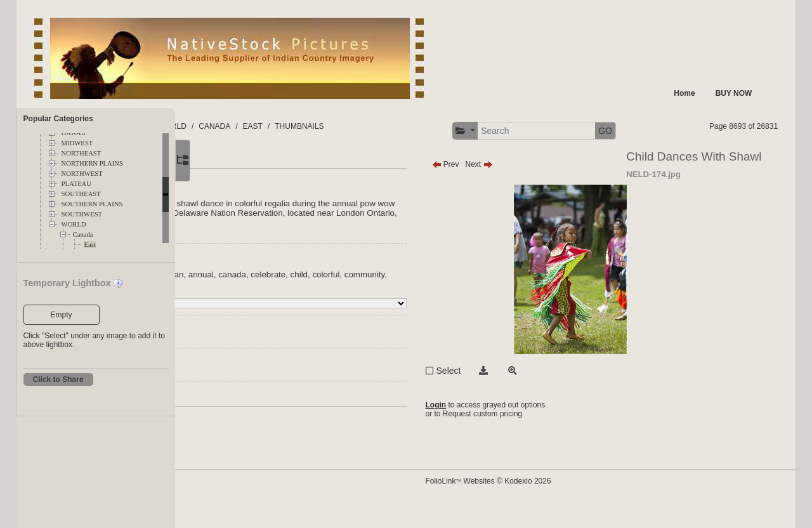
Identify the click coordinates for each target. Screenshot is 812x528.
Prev (521, 188)
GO (757, 131)
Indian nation (251, 299)
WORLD (74, 224)
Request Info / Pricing (264, 422)
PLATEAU (76, 184)
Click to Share (58, 379)
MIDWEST (77, 143)
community (278, 308)
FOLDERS (235, 126)
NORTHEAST (82, 153)
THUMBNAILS (462, 126)
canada (388, 299)
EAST (415, 126)
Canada (83, 234)
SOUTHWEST (82, 214)
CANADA (377, 126)
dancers (318, 308)
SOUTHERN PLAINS (92, 204)
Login (512, 429)
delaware (355, 308)
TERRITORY (287, 126)
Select (524, 395)
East (90, 245)
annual (357, 299)
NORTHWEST (82, 174)
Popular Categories (58, 119)
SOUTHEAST (81, 194)
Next (555, 188)
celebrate (423, 299)
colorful (240, 308)
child (455, 299)
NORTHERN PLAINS (92, 163)
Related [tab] (317, 184)
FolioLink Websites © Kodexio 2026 (564, 501)
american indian (309, 299)
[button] (616, 131)
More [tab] (274, 184)
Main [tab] (235, 184)
